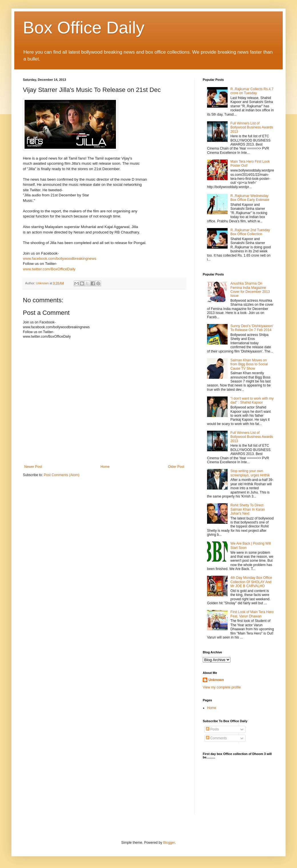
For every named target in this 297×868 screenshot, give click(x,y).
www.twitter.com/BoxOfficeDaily (49, 269)
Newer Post (33, 467)
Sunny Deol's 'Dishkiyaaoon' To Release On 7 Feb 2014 (252, 328)
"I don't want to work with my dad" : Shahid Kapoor (252, 400)
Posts (212, 729)
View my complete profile (222, 687)
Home (105, 467)
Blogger (169, 843)
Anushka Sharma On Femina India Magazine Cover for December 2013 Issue (250, 290)
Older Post (176, 467)
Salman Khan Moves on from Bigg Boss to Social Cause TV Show (249, 364)
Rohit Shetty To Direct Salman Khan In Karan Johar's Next (248, 509)
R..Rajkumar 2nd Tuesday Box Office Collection (250, 232)
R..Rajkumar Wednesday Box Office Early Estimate (250, 198)
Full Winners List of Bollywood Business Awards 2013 (252, 127)
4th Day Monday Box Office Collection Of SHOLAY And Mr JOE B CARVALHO (251, 582)
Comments (216, 738)
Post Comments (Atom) (62, 475)
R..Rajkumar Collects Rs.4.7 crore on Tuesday (252, 91)
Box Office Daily (84, 28)
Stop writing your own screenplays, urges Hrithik (250, 473)
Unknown (216, 680)
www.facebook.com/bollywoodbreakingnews (60, 258)
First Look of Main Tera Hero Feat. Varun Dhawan (252, 614)
